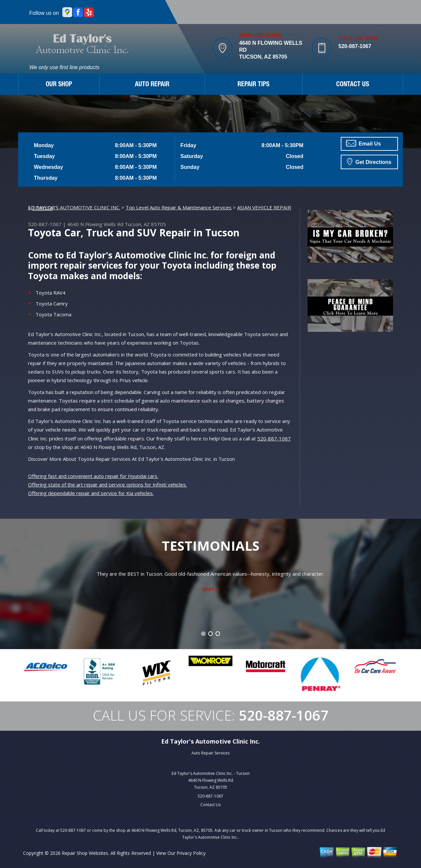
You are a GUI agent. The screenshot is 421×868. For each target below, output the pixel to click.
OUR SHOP (59, 85)
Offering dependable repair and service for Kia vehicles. (91, 493)
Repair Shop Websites (85, 853)
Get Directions (369, 161)
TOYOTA (42, 208)
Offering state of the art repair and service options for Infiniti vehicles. (107, 485)
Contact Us (210, 805)
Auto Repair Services (210, 753)
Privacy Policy (191, 853)
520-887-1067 (355, 46)
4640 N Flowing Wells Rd (95, 224)
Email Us (363, 143)
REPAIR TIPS (253, 85)
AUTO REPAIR (152, 85)
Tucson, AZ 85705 (145, 224)
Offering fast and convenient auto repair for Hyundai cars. (93, 476)
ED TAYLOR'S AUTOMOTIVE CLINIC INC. (74, 207)
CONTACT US (353, 85)
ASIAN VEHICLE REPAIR (264, 207)
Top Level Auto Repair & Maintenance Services (179, 207)
